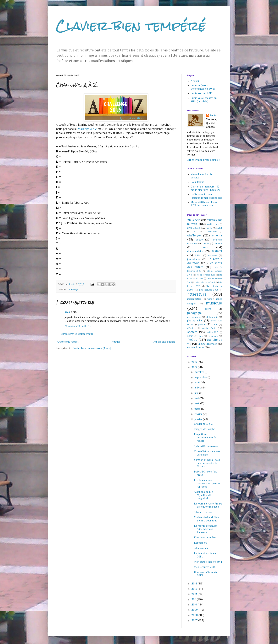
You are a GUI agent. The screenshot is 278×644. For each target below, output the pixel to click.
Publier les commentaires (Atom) (92, 348)
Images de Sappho (205, 429)
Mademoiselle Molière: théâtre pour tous (207, 519)
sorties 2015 (212, 332)
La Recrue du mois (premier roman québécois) (206, 196)
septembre (201, 377)
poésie (202, 324)
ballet (219, 228)
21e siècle (194, 220)
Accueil (116, 342)
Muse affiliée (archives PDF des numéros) (204, 204)
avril (197, 403)
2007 (195, 620)
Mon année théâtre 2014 (208, 562)
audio (210, 228)
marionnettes (194, 299)
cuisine (205, 243)
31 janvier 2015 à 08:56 (78, 326)
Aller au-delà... (202, 548)
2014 (195, 583)
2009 (195, 610)
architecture (213, 224)
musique (214, 303)
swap (190, 336)
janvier (199, 419)
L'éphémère (201, 543)
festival (217, 251)
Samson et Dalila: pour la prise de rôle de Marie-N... (207, 463)
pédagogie (194, 313)
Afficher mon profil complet (203, 160)
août (198, 382)
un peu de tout (196, 347)
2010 (195, 604)
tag (201, 336)
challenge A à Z (87, 129)
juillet (198, 388)
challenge (73, 289)
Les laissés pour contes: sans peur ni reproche (207, 483)
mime (209, 299)
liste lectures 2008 (209, 290)
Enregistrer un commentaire (77, 334)
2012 (195, 594)
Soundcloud (197, 182)
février (199, 414)
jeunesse (213, 255)
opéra (208, 309)
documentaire (195, 251)
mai (197, 398)
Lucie (213, 115)
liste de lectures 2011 (205, 275)
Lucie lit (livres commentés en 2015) (203, 87)
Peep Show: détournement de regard (205, 438)
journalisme (194, 259)
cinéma (217, 235)
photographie (195, 320)
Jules (67, 312)
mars (198, 409)
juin (197, 393)
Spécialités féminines (206, 446)
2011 (194, 599)
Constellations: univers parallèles (207, 453)
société (192, 332)
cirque (199, 240)
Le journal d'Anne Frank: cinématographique (208, 505)
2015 (195, 367)
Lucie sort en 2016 (202, 93)
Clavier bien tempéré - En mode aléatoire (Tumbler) (206, 188)
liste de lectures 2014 (205, 282)
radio (215, 325)
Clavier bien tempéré (131, 26)
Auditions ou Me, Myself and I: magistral (204, 495)
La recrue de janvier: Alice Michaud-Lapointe (206, 529)
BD (195, 232)
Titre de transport (204, 512)
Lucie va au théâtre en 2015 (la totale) (204, 100)
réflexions (192, 328)
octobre (200, 372)
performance (194, 317)
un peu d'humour (208, 344)
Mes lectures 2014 (205, 567)
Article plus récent (68, 342)
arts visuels (194, 228)
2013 (195, 589)
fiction (198, 255)
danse (204, 247)
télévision (213, 336)
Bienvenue (212, 232)
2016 (195, 362)
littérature (197, 294)
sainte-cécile (209, 328)
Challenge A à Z (203, 424)
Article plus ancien (164, 342)
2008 (195, 615)
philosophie (212, 317)
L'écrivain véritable (205, 537)
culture (218, 243)
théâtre (192, 340)
